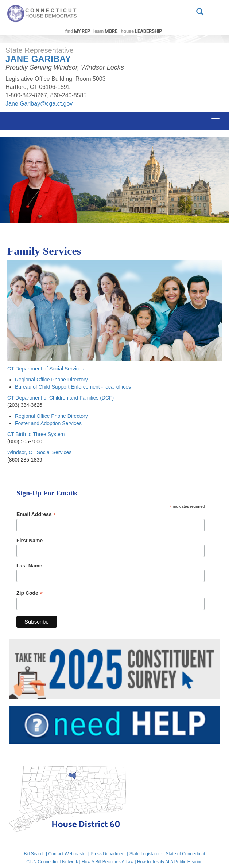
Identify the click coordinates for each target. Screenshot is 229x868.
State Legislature (146, 854)
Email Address (36, 514)
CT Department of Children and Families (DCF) (61, 398)
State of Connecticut (186, 854)
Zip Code (30, 593)
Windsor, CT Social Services (39, 452)
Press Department (108, 854)
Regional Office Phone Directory (51, 380)
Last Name (29, 566)
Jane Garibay (38, 59)
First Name (30, 541)
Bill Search (34, 854)
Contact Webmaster (68, 854)
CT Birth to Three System (36, 434)
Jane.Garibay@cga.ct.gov (39, 104)
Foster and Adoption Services (48, 423)
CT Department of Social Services (46, 369)
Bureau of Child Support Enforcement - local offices (73, 387)
